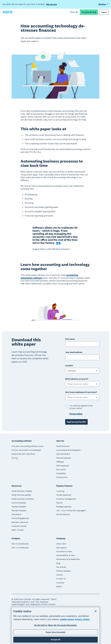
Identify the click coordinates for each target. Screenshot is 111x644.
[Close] (96, 611)
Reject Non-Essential (56, 632)
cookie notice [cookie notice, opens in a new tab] (67, 619)
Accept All (55, 640)
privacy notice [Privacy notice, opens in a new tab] (82, 619)
